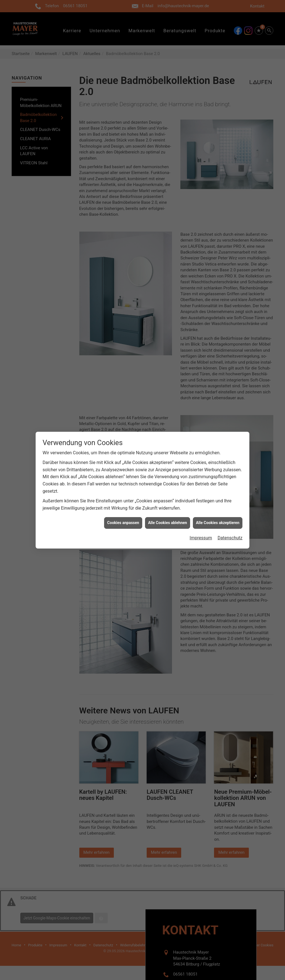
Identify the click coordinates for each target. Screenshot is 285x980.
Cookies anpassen (123, 507)
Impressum (201, 523)
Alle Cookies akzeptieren (218, 507)
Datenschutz (230, 523)
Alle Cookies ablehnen (168, 507)
